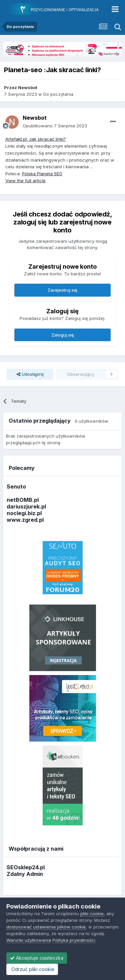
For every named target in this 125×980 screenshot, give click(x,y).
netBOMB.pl (23, 500)
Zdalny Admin (25, 874)
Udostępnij (30, 374)
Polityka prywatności (74, 940)
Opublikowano (55, 126)
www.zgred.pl (25, 520)
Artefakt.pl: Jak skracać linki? (36, 139)
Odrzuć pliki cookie (32, 969)
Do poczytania (58, 94)
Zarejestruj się (62, 290)
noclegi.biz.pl (24, 513)
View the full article (25, 181)
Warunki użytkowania (29, 940)
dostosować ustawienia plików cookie (46, 927)
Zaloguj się (63, 335)
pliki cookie (92, 913)
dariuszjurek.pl (26, 506)
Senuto (16, 487)
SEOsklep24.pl (26, 867)
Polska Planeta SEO (42, 174)
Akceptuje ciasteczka (37, 958)
